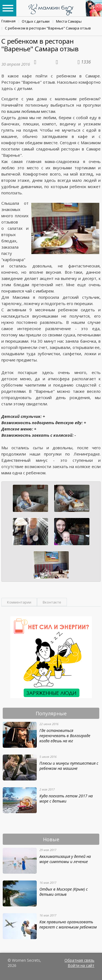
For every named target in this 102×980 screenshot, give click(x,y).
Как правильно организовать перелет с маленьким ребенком (68, 924)
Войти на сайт (81, 965)
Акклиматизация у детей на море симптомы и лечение (65, 859)
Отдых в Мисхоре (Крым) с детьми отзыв (64, 892)
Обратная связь (79, 960)
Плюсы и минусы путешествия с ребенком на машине (69, 766)
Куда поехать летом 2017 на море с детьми (66, 798)
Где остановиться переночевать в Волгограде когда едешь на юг (65, 736)
